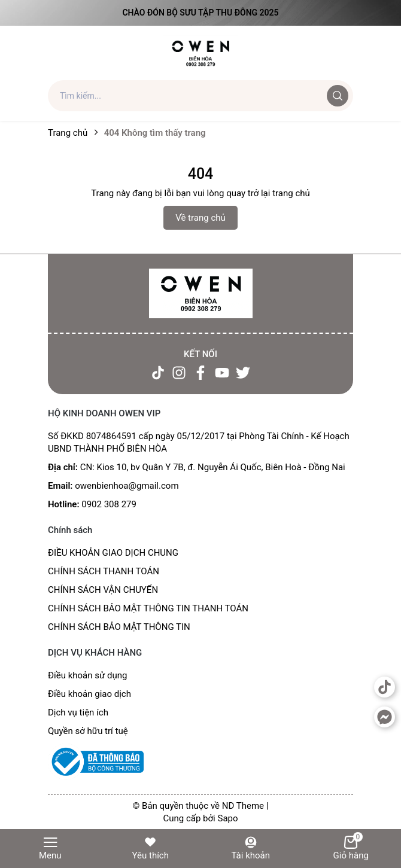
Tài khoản (250, 848)
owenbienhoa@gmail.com (127, 486)
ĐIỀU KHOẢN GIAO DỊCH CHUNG (113, 553)
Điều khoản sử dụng (87, 675)
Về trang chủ (200, 218)
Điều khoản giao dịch (89, 694)
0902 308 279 (109, 504)
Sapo (227, 818)
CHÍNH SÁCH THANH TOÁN (104, 571)
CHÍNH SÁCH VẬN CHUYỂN (103, 590)
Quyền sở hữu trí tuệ (88, 731)
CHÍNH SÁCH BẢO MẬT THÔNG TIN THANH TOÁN (148, 608)
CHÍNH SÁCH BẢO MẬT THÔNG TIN (119, 627)
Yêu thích (151, 848)
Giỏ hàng (351, 848)
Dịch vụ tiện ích (78, 712)
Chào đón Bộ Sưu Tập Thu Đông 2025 (200, 13)
